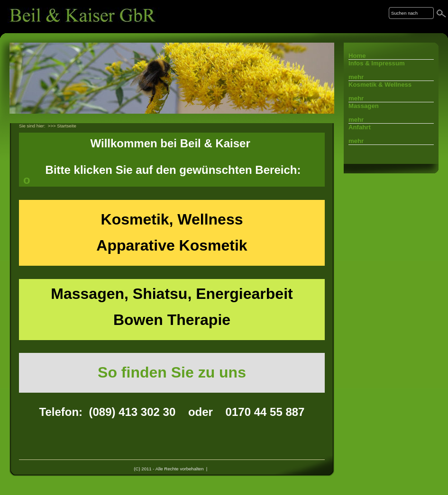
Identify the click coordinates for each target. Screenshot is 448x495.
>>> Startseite (62, 126)
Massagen (364, 106)
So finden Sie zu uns (172, 372)
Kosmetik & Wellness (380, 85)
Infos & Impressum (377, 63)
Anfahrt (360, 127)
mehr (356, 77)
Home (357, 56)
